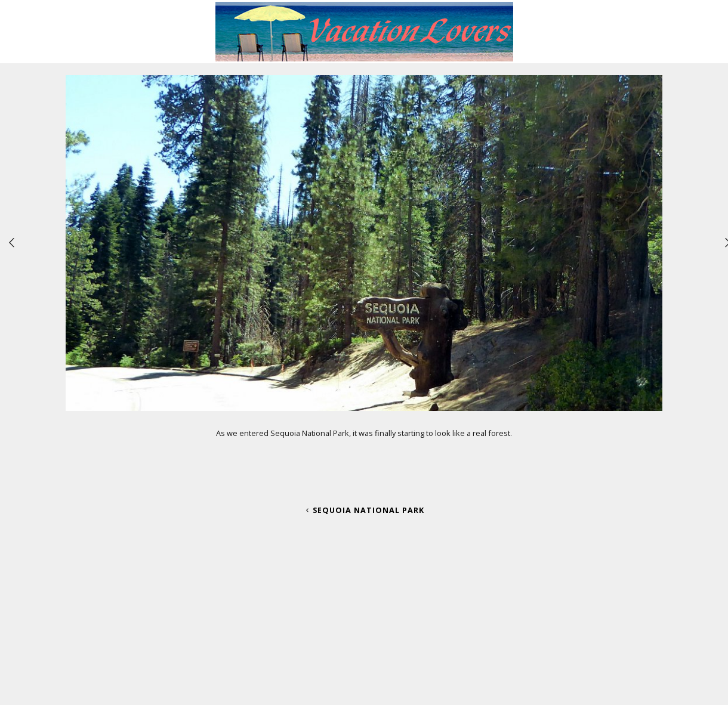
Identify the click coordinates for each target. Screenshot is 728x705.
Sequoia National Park (364, 510)
